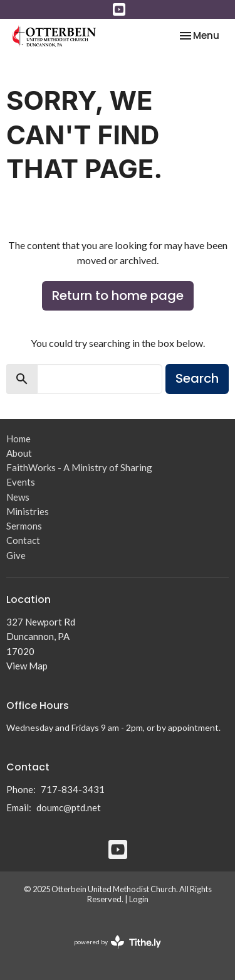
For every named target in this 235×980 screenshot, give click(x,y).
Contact (23, 540)
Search (197, 378)
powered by (118, 942)
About (19, 453)
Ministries (28, 511)
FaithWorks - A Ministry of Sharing (79, 467)
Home (18, 439)
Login (139, 899)
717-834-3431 (73, 789)
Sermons (24, 526)
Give (16, 555)
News (18, 497)
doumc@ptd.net (69, 807)
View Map (27, 666)
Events (21, 482)
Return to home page (118, 296)
